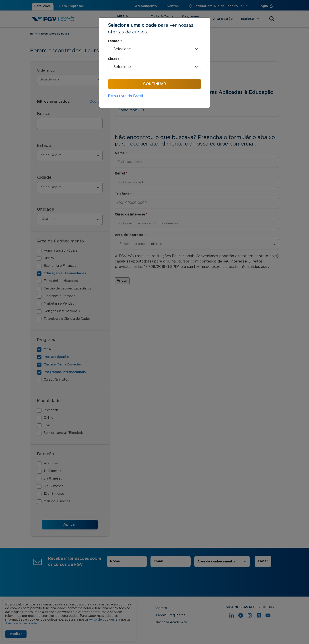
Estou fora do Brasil (126, 96)
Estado (115, 41)
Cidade (115, 59)
